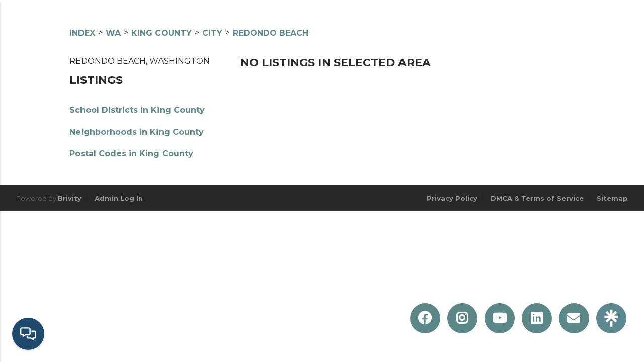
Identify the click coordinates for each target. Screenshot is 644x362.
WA (113, 33)
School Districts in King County (137, 110)
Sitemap (612, 198)
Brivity (70, 198)
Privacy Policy (452, 198)
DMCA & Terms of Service (537, 198)
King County (162, 33)
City (212, 33)
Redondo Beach (271, 33)
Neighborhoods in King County (137, 132)
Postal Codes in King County (131, 154)
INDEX (82, 33)
